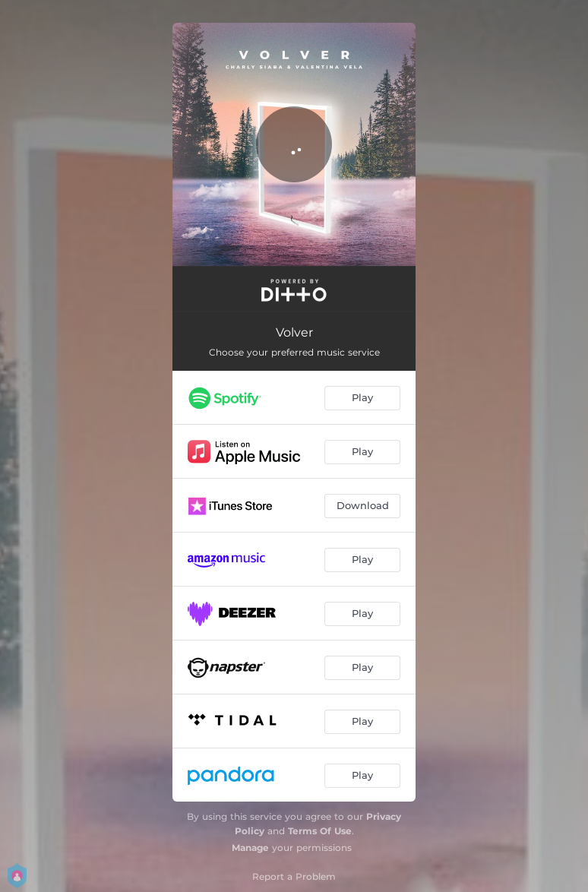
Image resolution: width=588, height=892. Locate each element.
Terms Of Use (320, 831)
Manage (250, 848)
